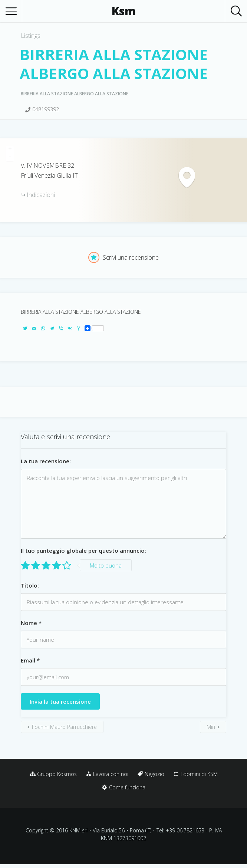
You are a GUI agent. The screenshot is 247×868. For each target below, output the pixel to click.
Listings (31, 36)
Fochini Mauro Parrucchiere (64, 727)
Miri (211, 727)
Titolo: (30, 585)
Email (30, 660)
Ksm (124, 11)
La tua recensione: (46, 461)
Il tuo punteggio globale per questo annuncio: (83, 550)
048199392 (46, 109)
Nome (31, 623)
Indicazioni (41, 195)
